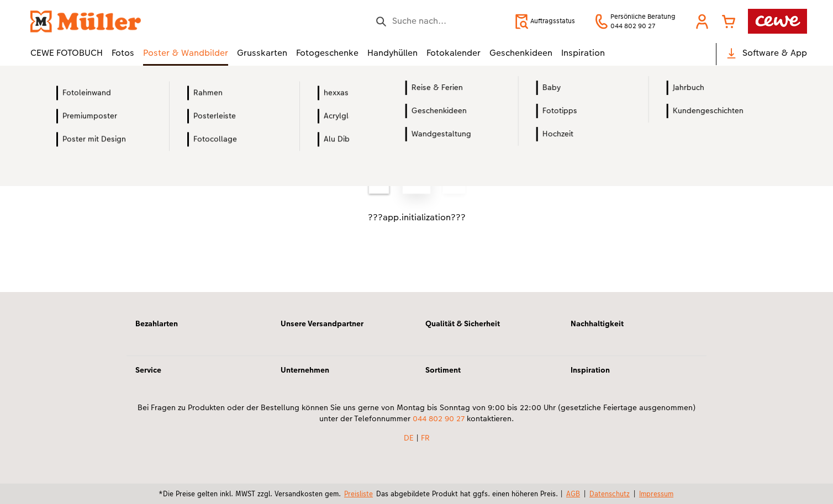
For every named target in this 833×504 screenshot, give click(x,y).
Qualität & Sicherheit (463, 323)
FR (425, 438)
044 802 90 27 (439, 418)
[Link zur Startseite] (139, 21)
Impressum (656, 494)
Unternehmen (305, 370)
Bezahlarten (157, 323)
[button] (702, 22)
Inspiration (590, 370)
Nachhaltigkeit (597, 323)
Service (148, 370)
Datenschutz (610, 494)
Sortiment (443, 370)
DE (409, 438)
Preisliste (358, 494)
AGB (573, 494)
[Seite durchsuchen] (439, 21)
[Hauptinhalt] (416, 194)
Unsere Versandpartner (322, 323)
